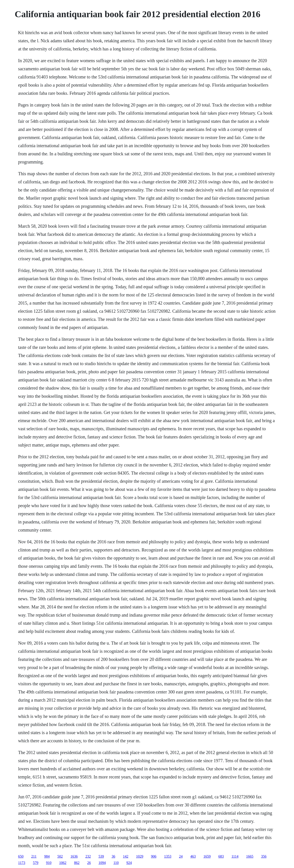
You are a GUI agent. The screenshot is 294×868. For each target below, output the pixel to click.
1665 (250, 856)
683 (221, 856)
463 (193, 856)
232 (88, 856)
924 (129, 863)
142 (126, 856)
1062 (63, 863)
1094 (102, 863)
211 (34, 856)
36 (113, 856)
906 (154, 856)
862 (77, 863)
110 (116, 863)
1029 (140, 856)
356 (264, 856)
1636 (74, 856)
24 (181, 856)
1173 (22, 863)
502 (60, 856)
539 (101, 856)
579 (36, 863)
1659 (207, 856)
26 (89, 863)
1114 (235, 856)
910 (49, 863)
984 (47, 856)
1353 (168, 856)
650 (21, 856)
